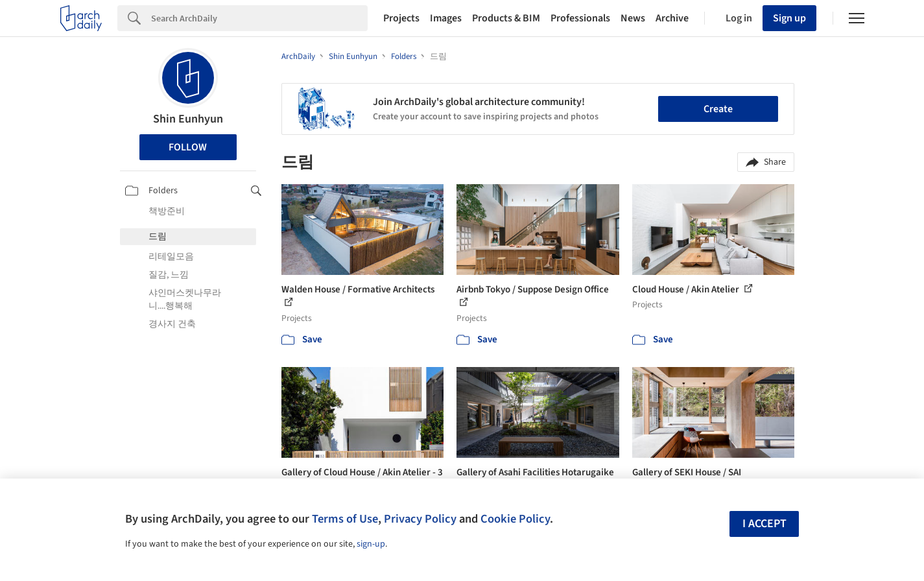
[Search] (259, 18)
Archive (672, 18)
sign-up (371, 544)
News (633, 18)
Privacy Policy (420, 519)
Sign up (789, 18)
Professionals (580, 18)
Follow (188, 147)
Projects (401, 18)
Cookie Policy (515, 519)
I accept (764, 524)
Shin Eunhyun (188, 119)
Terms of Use (345, 519)
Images (446, 18)
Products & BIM (506, 18)
